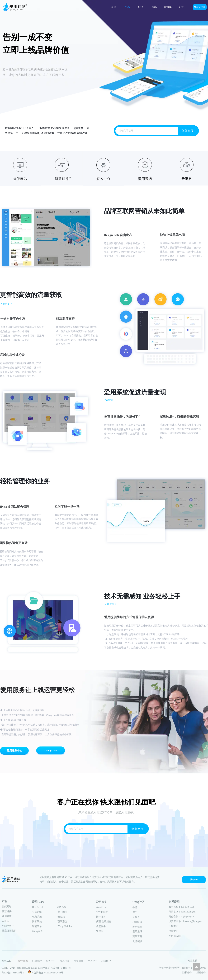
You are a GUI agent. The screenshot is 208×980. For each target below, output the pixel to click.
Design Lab (38, 907)
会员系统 (37, 912)
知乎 (135, 912)
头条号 (136, 917)
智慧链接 (7, 911)
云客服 (61, 917)
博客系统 (37, 922)
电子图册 (62, 912)
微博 (135, 907)
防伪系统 (62, 907)
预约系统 (62, 922)
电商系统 (37, 917)
